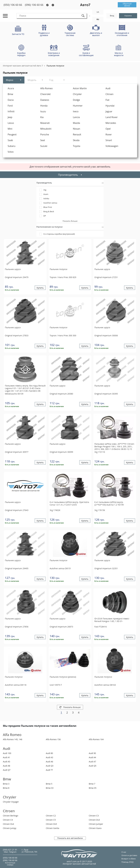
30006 (106, 335)
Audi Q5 (93, 766)
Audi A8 (7, 766)
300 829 (63, 277)
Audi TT (49, 770)
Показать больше (70, 707)
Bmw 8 (6, 788)
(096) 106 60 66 (34, 5)
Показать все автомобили (70, 838)
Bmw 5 (49, 784)
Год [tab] (51, 80)
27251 (106, 277)
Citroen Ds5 (51, 824)
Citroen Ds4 (8, 824)
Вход (112, 16)
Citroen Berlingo (11, 816)
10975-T (56, 685)
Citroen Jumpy (10, 828)
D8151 (60, 568)
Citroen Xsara (95, 828)
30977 (17, 452)
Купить (40, 288)
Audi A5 (7, 762)
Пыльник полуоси (55, 66)
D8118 (16, 685)
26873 (61, 627)
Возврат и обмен (129, 859)
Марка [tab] (10, 80)
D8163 (105, 685)
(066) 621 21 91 (10, 850)
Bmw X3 (50, 788)
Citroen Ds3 (94, 820)
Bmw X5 (93, 788)
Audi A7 (92, 762)
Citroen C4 (8, 820)
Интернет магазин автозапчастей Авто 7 (23, 66)
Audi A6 (49, 762)
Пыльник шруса (13, 269)
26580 (61, 394)
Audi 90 (92, 753)
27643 (17, 510)
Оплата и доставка (129, 855)
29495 (17, 568)
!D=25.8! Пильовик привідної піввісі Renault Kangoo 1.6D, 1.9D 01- (112, 620)
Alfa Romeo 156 (53, 739)
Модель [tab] (32, 80)
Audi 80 (49, 753)
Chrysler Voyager (11, 802)
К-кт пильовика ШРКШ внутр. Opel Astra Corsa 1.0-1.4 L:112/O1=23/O (69, 503)
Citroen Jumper (96, 824)
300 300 (63, 335)
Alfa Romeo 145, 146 (13, 739)
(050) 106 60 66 (13, 5)
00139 (14, 394)
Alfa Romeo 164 (96, 739)
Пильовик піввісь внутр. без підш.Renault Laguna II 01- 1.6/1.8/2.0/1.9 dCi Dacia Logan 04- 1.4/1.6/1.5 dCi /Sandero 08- (25, 388)
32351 (106, 568)
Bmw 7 (92, 784)
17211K (100, 452)
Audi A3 (49, 757)
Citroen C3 (94, 816)
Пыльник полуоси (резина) (63, 677)
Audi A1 (7, 757)
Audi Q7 (7, 770)
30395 (106, 394)
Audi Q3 (50, 766)
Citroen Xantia (52, 828)
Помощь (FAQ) (128, 862)
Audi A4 (92, 757)
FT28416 (100, 627)
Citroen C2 (51, 816)
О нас (124, 852)
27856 (17, 627)
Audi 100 (7, 753)
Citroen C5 (51, 820)
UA (98, 12)
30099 (61, 452)
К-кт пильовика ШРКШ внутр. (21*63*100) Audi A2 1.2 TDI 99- (109, 503)
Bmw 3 (6, 784)
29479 (17, 277)
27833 (17, 335)
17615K (100, 510)
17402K (55, 510)
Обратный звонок (127, 5)
